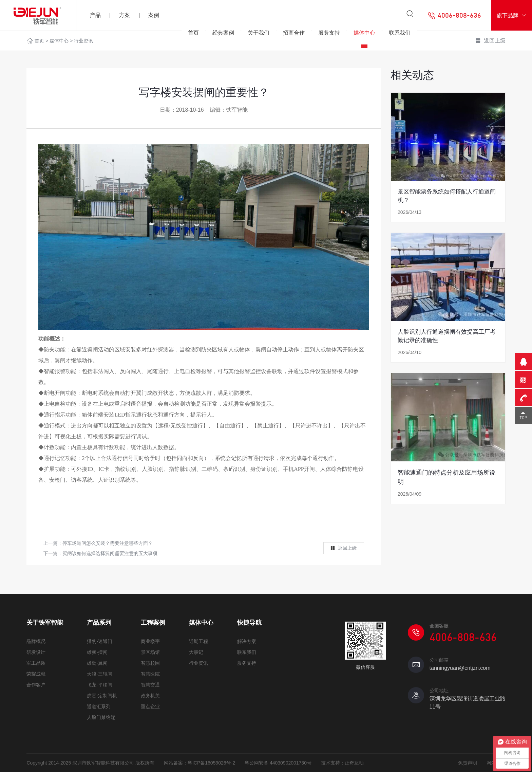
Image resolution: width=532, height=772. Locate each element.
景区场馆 (150, 652)
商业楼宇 (150, 641)
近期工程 (198, 641)
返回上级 (344, 548)
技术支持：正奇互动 (342, 763)
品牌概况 (36, 641)
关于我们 (259, 35)
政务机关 (150, 696)
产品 (95, 15)
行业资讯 (198, 663)
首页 (193, 35)
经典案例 (223, 35)
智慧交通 (150, 685)
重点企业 (150, 706)
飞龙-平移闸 (100, 685)
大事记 (196, 652)
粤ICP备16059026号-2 (211, 763)
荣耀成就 (36, 674)
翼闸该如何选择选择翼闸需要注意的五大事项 (110, 553)
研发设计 (36, 652)
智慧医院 (150, 674)
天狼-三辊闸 (100, 674)
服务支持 (329, 35)
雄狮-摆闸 (97, 652)
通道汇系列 (99, 706)
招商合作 (294, 35)
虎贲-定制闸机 (102, 696)
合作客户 (36, 685)
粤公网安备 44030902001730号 (278, 763)
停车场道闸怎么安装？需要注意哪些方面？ (108, 543)
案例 (154, 15)
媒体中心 (364, 35)
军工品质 (36, 663)
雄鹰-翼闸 (97, 663)
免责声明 (468, 763)
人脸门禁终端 (101, 717)
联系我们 (400, 35)
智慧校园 (150, 663)
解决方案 (247, 641)
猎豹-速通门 (100, 641)
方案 (125, 15)
